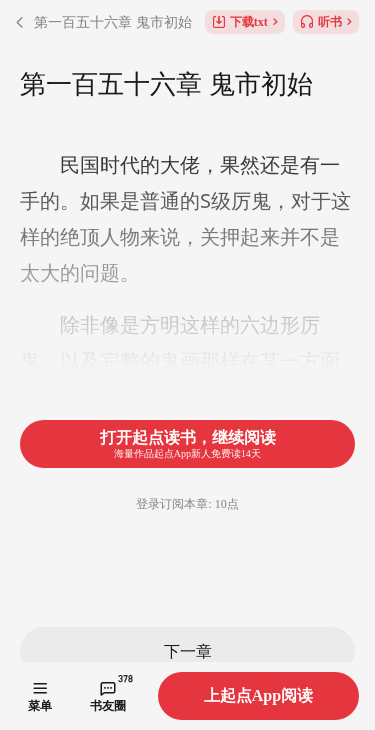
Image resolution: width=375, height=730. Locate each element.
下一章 (188, 651)
